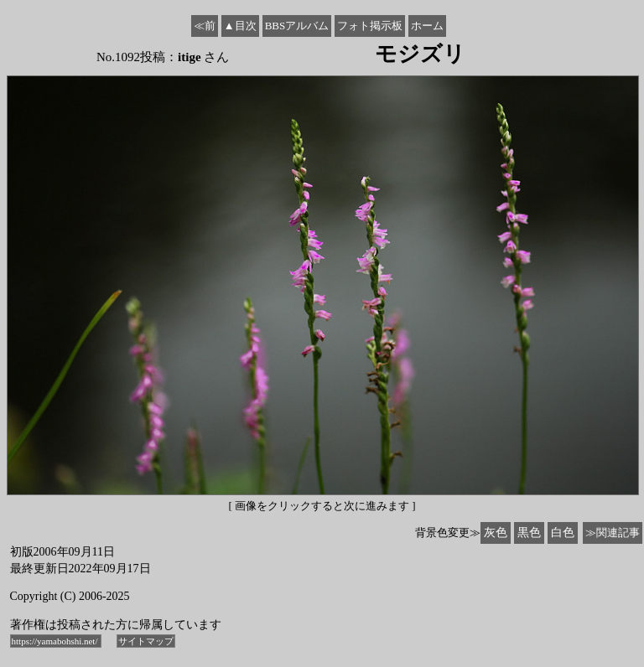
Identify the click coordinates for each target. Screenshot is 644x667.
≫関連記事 (613, 533)
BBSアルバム (297, 26)
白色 (563, 533)
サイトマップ (146, 641)
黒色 (529, 533)
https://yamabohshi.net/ (56, 641)
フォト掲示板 (370, 26)
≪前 (205, 26)
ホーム (427, 26)
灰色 (496, 533)
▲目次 (240, 26)
